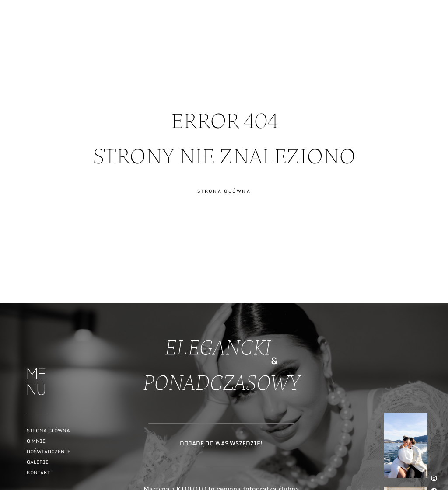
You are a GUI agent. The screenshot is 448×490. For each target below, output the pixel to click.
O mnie (36, 441)
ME (434, 41)
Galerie (38, 462)
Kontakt (38, 473)
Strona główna (48, 431)
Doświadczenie (49, 452)
